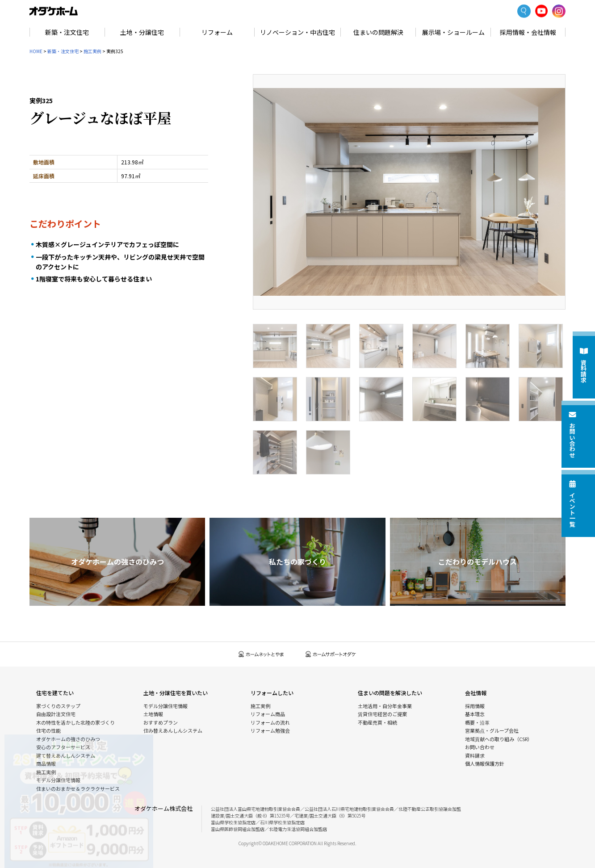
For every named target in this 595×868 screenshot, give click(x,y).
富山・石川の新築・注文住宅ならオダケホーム (54, 11)
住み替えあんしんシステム (173, 730)
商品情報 (46, 763)
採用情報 (475, 706)
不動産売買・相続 (377, 722)
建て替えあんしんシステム (66, 755)
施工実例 (92, 51)
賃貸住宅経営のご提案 (382, 714)
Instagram (559, 11)
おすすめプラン (161, 722)
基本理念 (475, 714)
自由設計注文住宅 (56, 714)
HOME (36, 51)
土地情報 (153, 714)
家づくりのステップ (58, 706)
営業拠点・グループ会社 (492, 730)
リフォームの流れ (270, 722)
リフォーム (217, 32)
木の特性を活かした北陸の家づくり (75, 722)
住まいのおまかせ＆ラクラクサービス (78, 788)
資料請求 (475, 755)
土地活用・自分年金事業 (385, 706)
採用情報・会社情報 (528, 32)
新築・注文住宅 (67, 32)
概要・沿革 (477, 722)
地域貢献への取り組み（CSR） (499, 739)
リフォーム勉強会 (270, 730)
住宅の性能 (48, 730)
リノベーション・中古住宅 (297, 32)
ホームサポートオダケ (331, 654)
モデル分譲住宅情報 (58, 780)
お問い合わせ (480, 747)
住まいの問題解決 (378, 32)
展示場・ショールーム (453, 32)
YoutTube (542, 11)
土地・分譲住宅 (142, 32)
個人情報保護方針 (485, 763)
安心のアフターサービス (63, 747)
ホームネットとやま (261, 654)
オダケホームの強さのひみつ (68, 739)
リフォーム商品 (268, 714)
